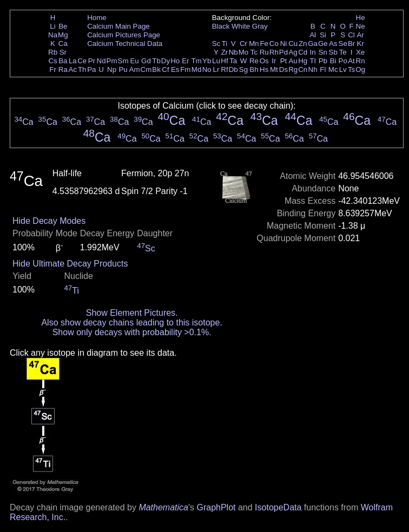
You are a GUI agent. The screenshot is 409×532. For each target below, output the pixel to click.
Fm (185, 69)
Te (343, 52)
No (207, 69)
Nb (233, 52)
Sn (323, 52)
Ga (313, 44)
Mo (244, 52)
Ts (351, 69)
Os (264, 61)
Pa (91, 69)
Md (197, 69)
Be (63, 26)
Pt (284, 61)
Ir (274, 61)
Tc (254, 52)
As (333, 44)
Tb (156, 61)
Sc (216, 44)
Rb (53, 52)
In (313, 52)
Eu (134, 61)
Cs (52, 61)
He (361, 18)
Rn (361, 61)
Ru (264, 52)
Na (53, 35)
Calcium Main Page (118, 26)
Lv (343, 69)
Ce (82, 61)
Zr (225, 52)
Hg (303, 61)
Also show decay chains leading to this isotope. (131, 322)
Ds (283, 69)
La (73, 61)
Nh (313, 69)
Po (343, 61)
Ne (361, 26)
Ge (323, 44)
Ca (63, 44)
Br (351, 44)
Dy (166, 61)
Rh (274, 52)
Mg (63, 35)
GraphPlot (216, 507)
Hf (224, 61)
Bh (254, 69)
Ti (225, 44)
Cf (165, 69)
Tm (196, 61)
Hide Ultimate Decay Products (70, 264)
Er (185, 61)
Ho (175, 61)
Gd (146, 61)
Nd (101, 61)
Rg (293, 69)
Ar (360, 35)
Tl (313, 61)
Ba (63, 61)
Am (135, 69)
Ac (73, 69)
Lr (216, 69)
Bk (156, 69)
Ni (284, 44)
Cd (303, 52)
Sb (333, 52)
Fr (53, 69)
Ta (233, 61)
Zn (303, 44)
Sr (63, 52)
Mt (274, 69)
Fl (323, 69)
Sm (123, 61)
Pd (283, 52)
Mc (333, 69)
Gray (260, 26)
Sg (243, 69)
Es (175, 69)
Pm (112, 61)
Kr (360, 44)
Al (313, 35)
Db (233, 69)
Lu (216, 61)
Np (112, 69)
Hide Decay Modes (49, 221)
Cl (351, 35)
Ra (63, 69)
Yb (207, 61)
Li (52, 26)
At (351, 61)
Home (97, 18)
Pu (123, 69)
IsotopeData (278, 507)
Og (360, 69)
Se (343, 44)
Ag (293, 52)
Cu (293, 44)
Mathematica (163, 507)
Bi (333, 61)
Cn (303, 69)
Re (254, 61)
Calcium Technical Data (125, 44)
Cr (243, 44)
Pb (323, 61)
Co (274, 44)
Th (82, 69)
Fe (264, 44)
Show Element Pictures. (132, 313)
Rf (224, 69)
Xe (360, 52)
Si (323, 35)
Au (293, 61)
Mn (254, 44)
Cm (146, 69)
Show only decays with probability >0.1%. (132, 332)
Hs (264, 69)
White (241, 26)
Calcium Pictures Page (124, 35)
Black (221, 26)
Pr (92, 61)
